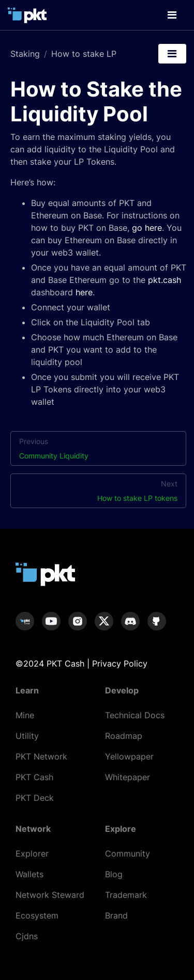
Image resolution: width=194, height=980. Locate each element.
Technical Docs (135, 715)
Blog (114, 874)
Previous (98, 449)
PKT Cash (34, 777)
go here (147, 228)
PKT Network (41, 756)
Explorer (32, 853)
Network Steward (50, 895)
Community (128, 853)
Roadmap (124, 736)
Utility (27, 736)
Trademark (126, 895)
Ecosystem (37, 915)
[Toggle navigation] (172, 15)
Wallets (29, 874)
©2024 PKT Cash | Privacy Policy (81, 663)
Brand (116, 915)
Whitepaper (128, 777)
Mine (25, 715)
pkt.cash (165, 280)
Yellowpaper (129, 756)
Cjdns (27, 936)
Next (98, 491)
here (84, 292)
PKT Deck (35, 798)
